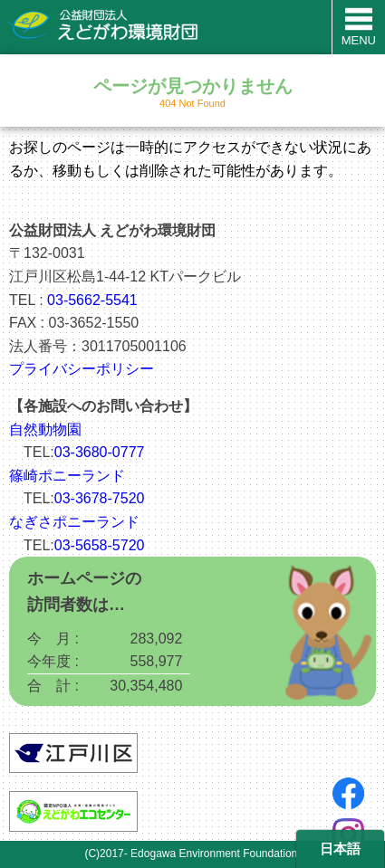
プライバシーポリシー (82, 369)
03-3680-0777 (100, 452)
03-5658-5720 (100, 545)
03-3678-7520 (100, 498)
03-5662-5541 (92, 300)
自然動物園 (45, 429)
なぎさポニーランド (74, 522)
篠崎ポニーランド (67, 476)
